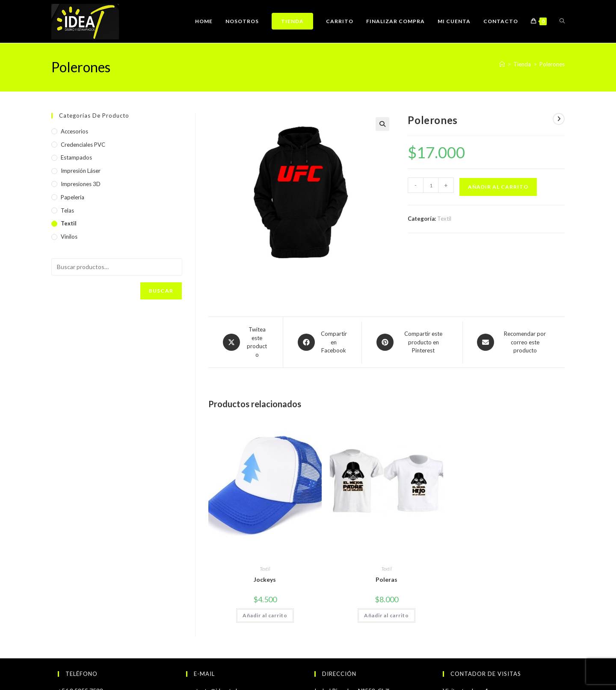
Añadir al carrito (498, 187)
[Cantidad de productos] (431, 185)
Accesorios (74, 131)
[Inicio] (502, 64)
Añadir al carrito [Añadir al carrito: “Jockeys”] (265, 615)
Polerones (552, 64)
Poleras (386, 579)
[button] (382, 124)
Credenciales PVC (83, 145)
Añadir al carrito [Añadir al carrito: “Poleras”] (386, 615)
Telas (67, 210)
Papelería (73, 197)
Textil (444, 219)
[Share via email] (514, 342)
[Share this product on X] (246, 342)
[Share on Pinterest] (412, 342)
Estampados (76, 157)
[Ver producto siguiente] (559, 119)
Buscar (161, 291)
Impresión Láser (81, 171)
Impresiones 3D (81, 184)
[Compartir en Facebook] (322, 342)
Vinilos (69, 237)
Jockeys (265, 579)
